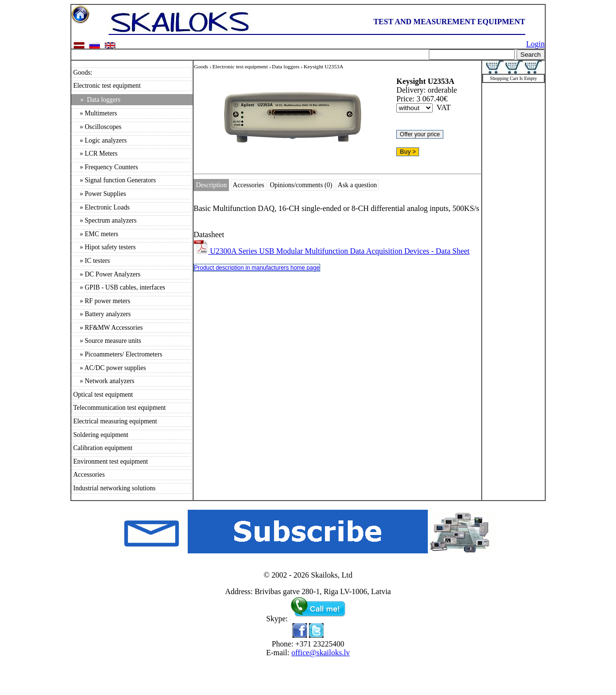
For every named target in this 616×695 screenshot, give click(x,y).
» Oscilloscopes (97, 127)
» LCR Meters (95, 154)
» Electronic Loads (101, 207)
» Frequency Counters (106, 167)
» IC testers (92, 261)
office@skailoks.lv (321, 653)
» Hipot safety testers (105, 247)
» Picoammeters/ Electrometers (118, 354)
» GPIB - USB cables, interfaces (119, 287)
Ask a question (357, 185)
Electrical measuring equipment (115, 421)
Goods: (83, 73)
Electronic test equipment (107, 86)
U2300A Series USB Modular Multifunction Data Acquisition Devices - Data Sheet (332, 251)
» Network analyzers (104, 381)
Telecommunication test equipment (120, 408)
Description (211, 185)
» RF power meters (102, 301)
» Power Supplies (100, 194)
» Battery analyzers (102, 314)
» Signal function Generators (114, 180)
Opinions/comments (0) (301, 185)
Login (535, 44)
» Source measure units (107, 341)
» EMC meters (96, 234)
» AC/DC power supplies (110, 368)
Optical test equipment (103, 395)
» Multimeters (95, 113)
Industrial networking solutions (114, 488)
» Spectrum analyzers (105, 220)
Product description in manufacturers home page (257, 268)
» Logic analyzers (100, 140)
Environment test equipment (111, 461)
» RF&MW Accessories (108, 328)
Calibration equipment (103, 448)
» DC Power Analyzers (107, 274)
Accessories (89, 475)
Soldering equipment (101, 435)
